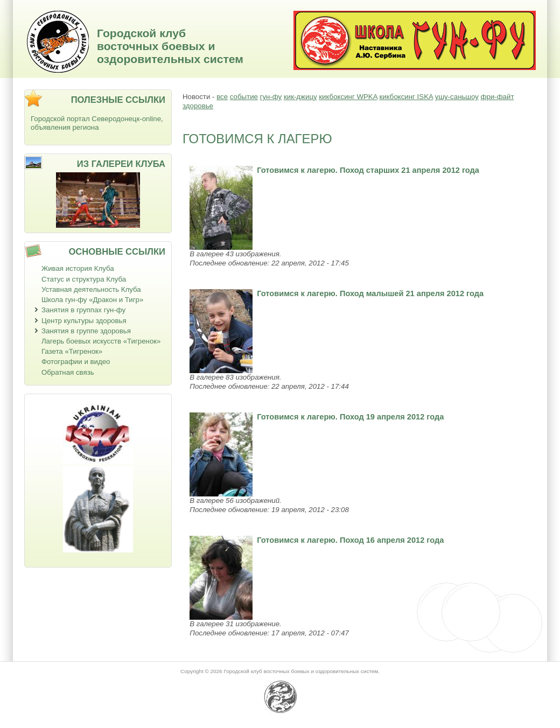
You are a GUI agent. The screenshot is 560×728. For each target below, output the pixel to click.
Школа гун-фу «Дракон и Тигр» (92, 300)
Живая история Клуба (78, 268)
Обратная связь (68, 372)
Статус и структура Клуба (84, 279)
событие (244, 97)
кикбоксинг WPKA (348, 97)
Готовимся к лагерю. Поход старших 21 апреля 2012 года (368, 170)
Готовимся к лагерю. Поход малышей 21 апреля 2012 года (370, 293)
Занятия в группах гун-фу (83, 310)
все (222, 97)
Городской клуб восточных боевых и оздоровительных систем (170, 46)
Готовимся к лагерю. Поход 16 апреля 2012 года (350, 540)
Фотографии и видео (76, 362)
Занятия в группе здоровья (86, 331)
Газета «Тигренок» (72, 351)
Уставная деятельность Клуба (91, 289)
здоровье (198, 106)
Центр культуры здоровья (84, 321)
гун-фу (271, 97)
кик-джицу (300, 97)
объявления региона (65, 127)
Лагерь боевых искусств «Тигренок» (101, 341)
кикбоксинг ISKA (406, 97)
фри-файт (498, 97)
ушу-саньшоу (457, 97)
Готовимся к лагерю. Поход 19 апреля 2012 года (350, 417)
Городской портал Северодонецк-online (96, 119)
